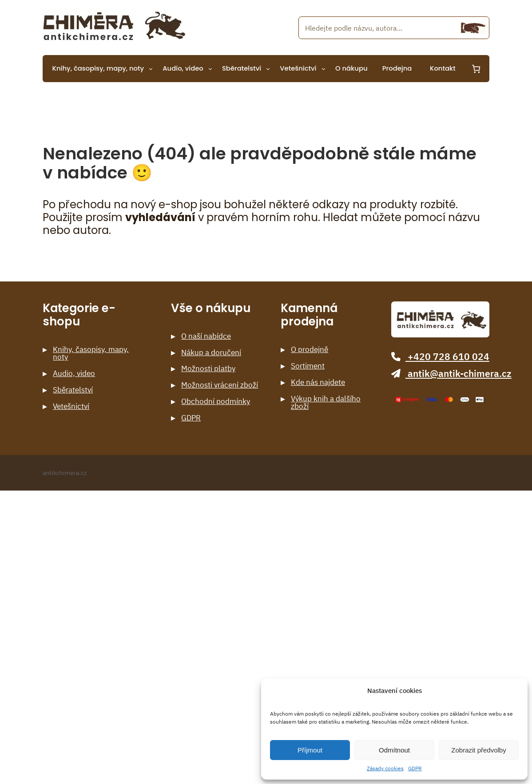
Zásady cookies (385, 768)
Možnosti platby (208, 369)
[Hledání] (473, 28)
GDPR (415, 768)
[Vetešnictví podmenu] (324, 69)
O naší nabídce (206, 336)
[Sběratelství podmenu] (268, 69)
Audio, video (74, 374)
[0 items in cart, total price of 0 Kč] (476, 69)
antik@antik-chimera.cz (451, 374)
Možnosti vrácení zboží (220, 385)
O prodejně (310, 350)
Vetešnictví (71, 406)
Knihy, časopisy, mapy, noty (91, 353)
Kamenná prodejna (309, 315)
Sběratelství (73, 390)
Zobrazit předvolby (478, 750)
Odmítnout (394, 750)
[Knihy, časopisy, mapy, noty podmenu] (151, 69)
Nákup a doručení (211, 353)
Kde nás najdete (318, 382)
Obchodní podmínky (216, 402)
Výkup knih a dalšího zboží (326, 403)
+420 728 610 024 (440, 357)
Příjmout (310, 750)
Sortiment (308, 366)
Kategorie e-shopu (79, 315)
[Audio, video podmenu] (210, 69)
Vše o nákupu (211, 308)
